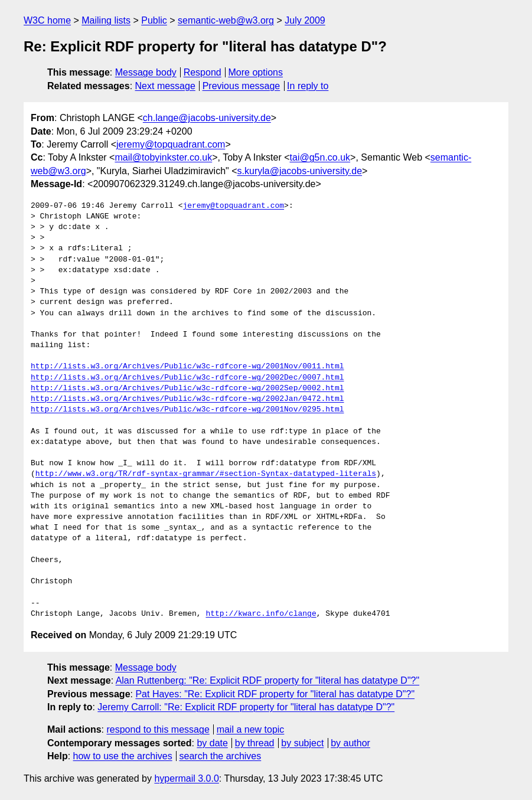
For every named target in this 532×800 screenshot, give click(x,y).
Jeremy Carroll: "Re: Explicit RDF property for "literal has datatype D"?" (246, 707)
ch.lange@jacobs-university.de (207, 118)
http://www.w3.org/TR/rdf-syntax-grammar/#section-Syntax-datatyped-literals (206, 474)
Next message (165, 86)
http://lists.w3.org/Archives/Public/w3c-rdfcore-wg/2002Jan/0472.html (187, 399)
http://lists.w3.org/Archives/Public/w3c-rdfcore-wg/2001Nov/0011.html (187, 367)
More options (256, 72)
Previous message (241, 86)
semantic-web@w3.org (226, 20)
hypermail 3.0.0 (186, 778)
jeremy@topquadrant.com (171, 144)
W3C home (47, 20)
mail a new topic (251, 729)
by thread (255, 743)
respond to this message (158, 729)
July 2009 (305, 20)
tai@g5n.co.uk (320, 157)
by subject (302, 743)
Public (154, 20)
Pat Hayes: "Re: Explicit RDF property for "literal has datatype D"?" (275, 694)
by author (350, 743)
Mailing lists (106, 20)
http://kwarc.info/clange (261, 614)
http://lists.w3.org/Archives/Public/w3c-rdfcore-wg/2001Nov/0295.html (187, 410)
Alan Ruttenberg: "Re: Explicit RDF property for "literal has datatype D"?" (268, 680)
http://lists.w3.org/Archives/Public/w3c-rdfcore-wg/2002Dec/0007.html (187, 378)
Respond (203, 72)
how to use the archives (123, 756)
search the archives (221, 756)
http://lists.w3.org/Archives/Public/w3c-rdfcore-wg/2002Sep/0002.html (187, 388)
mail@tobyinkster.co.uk (163, 157)
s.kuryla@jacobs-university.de (300, 171)
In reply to (308, 86)
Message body (146, 72)
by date (212, 743)
